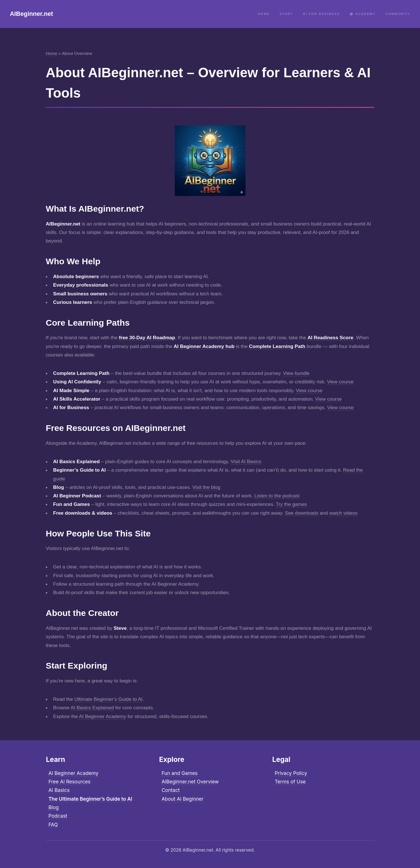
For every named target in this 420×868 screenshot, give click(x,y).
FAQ (53, 825)
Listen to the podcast (277, 496)
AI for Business (321, 14)
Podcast (58, 816)
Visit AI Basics (246, 461)
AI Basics (59, 790)
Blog (54, 807)
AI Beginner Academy (103, 716)
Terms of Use (290, 782)
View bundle (296, 373)
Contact (171, 790)
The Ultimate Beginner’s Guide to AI (90, 799)
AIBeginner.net (32, 14)
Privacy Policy (291, 773)
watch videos (343, 513)
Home (264, 14)
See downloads (302, 513)
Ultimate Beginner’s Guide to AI (108, 699)
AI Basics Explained (92, 708)
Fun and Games (180, 773)
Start (286, 14)
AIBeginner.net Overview (190, 782)
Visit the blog (206, 487)
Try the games (291, 504)
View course (340, 382)
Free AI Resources (69, 782)
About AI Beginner (183, 799)
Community (398, 14)
